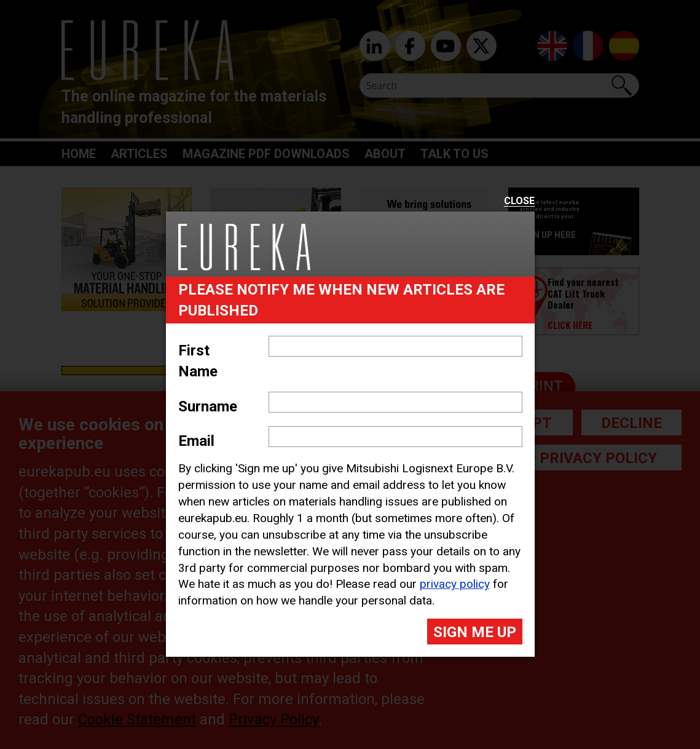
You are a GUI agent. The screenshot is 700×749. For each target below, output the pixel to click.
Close (519, 201)
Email (196, 441)
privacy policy (455, 584)
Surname (208, 406)
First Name (198, 361)
